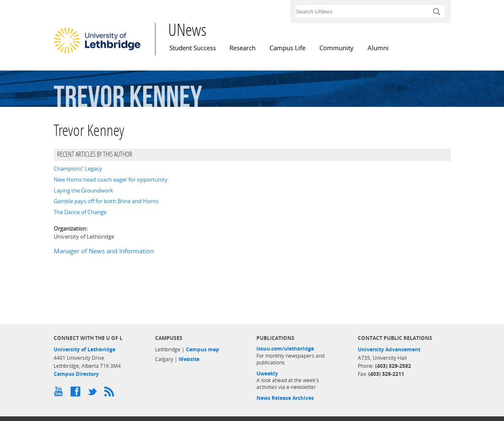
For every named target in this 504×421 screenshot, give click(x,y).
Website (189, 359)
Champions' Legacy (78, 168)
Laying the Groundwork (83, 190)
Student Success (193, 48)
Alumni (378, 48)
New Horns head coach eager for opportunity (111, 179)
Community (336, 48)
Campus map (203, 349)
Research (242, 48)
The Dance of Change (80, 212)
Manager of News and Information (104, 251)
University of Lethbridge (84, 349)
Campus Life (287, 48)
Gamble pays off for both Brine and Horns (106, 201)
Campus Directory (76, 374)
